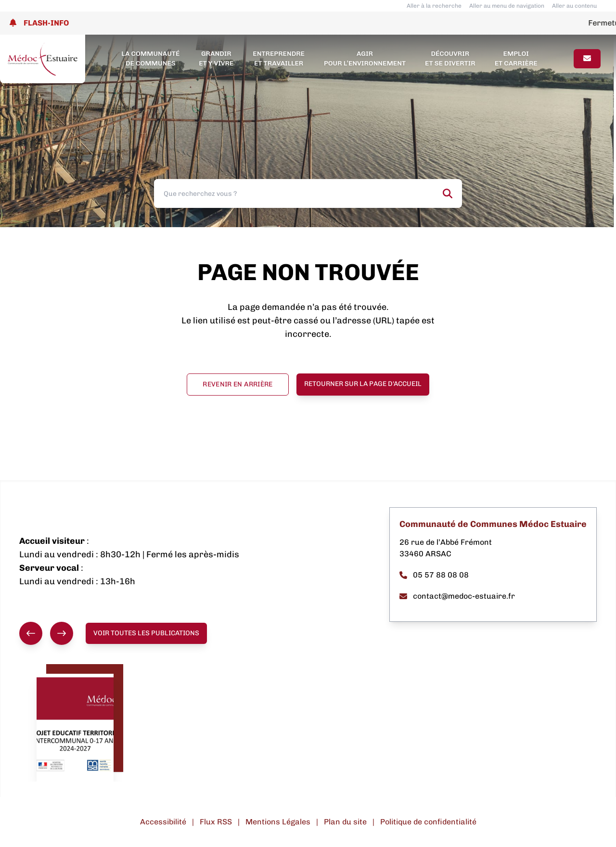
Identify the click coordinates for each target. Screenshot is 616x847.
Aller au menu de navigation (507, 6)
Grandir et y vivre (216, 58)
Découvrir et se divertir (450, 58)
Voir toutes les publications (146, 633)
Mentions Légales (278, 822)
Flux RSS (216, 822)
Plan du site (345, 822)
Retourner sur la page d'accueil (363, 384)
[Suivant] (62, 633)
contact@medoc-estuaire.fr (457, 596)
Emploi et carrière (516, 58)
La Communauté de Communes (150, 58)
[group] (46, 633)
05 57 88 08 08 (434, 575)
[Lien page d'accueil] (43, 59)
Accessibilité (163, 822)
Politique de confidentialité (428, 822)
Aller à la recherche (434, 6)
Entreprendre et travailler (279, 58)
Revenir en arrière (237, 384)
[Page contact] (587, 59)
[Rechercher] (448, 193)
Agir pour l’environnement (365, 58)
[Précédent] (31, 633)
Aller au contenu (574, 6)
